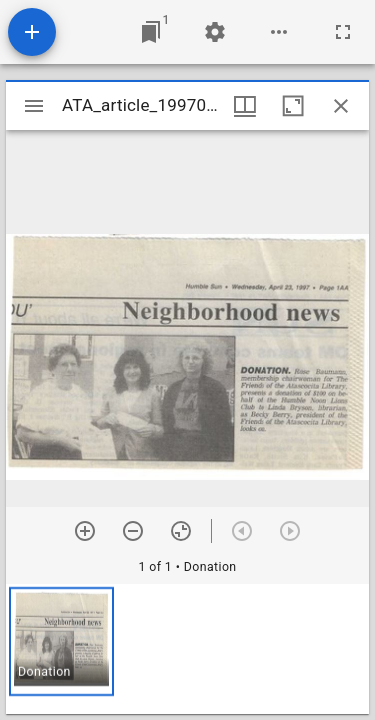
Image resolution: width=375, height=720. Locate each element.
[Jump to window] (151, 32)
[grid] (187, 649)
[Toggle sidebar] (34, 106)
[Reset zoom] (181, 531)
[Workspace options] (279, 32)
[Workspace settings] (215, 32)
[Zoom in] (85, 531)
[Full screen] (343, 32)
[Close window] (341, 106)
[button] (61, 641)
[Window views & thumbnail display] (245, 106)
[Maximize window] (293, 106)
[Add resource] (32, 32)
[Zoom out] (133, 531)
